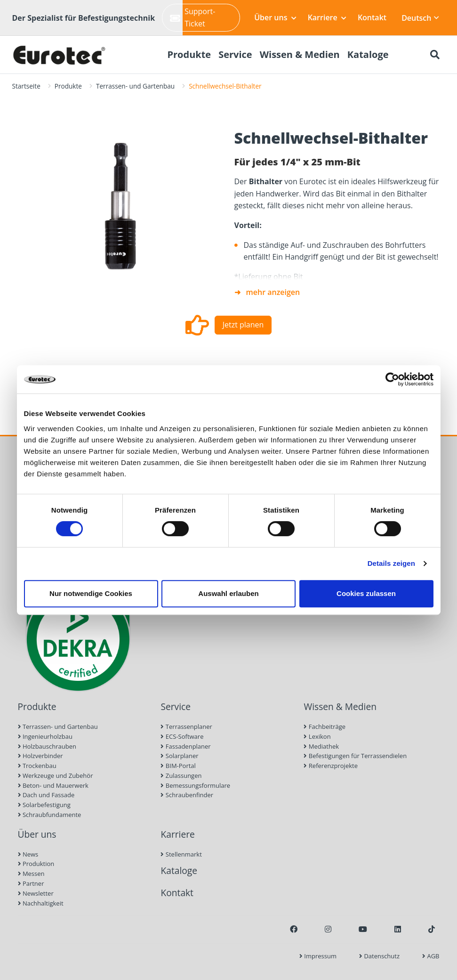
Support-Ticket (192, 17)
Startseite (26, 86)
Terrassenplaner (186, 727)
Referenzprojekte (331, 766)
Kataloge (179, 870)
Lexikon (317, 736)
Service (176, 706)
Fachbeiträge (325, 727)
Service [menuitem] (235, 54)
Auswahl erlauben (228, 593)
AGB (431, 956)
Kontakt (372, 17)
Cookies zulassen (366, 593)
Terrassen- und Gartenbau (135, 86)
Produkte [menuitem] (189, 54)
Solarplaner (179, 756)
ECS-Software (182, 736)
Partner (31, 883)
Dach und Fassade (46, 795)
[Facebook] (294, 929)
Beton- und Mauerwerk (53, 785)
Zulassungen (181, 776)
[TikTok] (432, 929)
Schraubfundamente (50, 815)
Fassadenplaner (185, 746)
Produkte (68, 86)
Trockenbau (37, 766)
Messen (31, 874)
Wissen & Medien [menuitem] (300, 54)
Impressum (318, 956)
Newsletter (36, 893)
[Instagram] (328, 929)
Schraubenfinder (187, 795)
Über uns (275, 17)
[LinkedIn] (398, 929)
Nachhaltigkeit (41, 903)
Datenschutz (379, 956)
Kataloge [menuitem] (368, 54)
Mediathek (321, 746)
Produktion (36, 864)
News (28, 854)
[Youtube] (363, 929)
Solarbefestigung (44, 805)
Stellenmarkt (181, 854)
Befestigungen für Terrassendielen (355, 756)
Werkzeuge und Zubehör (56, 776)
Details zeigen (391, 563)
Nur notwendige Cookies (91, 593)
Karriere (327, 17)
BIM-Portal (178, 766)
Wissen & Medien (340, 706)
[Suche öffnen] (435, 55)
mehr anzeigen (273, 292)
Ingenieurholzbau (45, 736)
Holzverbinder (40, 756)
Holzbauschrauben (47, 746)
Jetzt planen (243, 325)
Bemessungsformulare (195, 785)
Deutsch (420, 18)
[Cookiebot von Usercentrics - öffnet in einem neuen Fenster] (392, 379)
